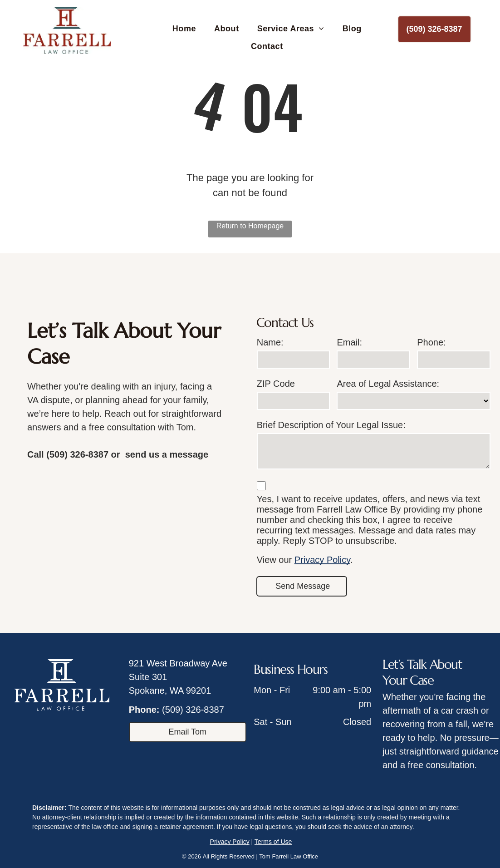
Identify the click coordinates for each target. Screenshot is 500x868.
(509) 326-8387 (193, 710)
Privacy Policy (322, 560)
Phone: (431, 342)
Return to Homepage (250, 226)
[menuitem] (184, 29)
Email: (349, 342)
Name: (270, 342)
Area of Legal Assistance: (388, 384)
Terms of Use (273, 842)
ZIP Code (276, 384)
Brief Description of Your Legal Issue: (331, 425)
